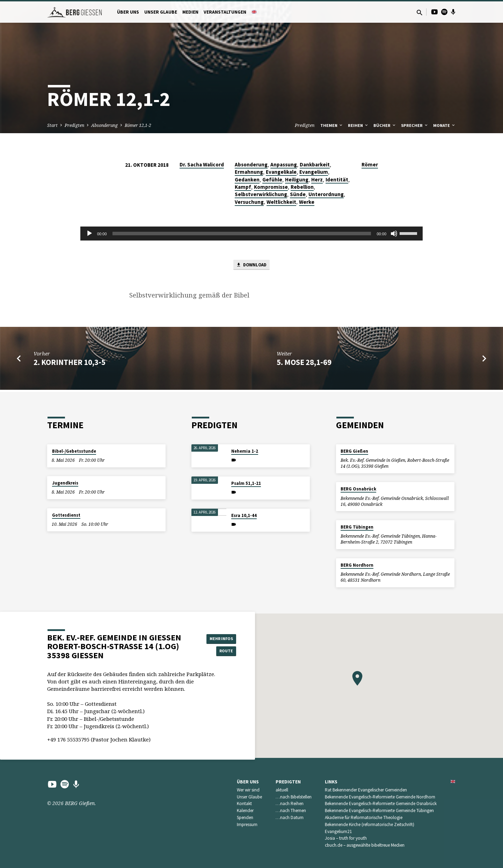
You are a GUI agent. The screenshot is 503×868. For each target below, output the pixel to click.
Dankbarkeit (315, 164)
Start (52, 125)
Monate (444, 125)
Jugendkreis (65, 483)
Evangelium (314, 172)
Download (251, 266)
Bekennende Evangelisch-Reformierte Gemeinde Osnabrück (381, 804)
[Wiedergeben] (89, 234)
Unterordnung (326, 194)
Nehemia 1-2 (245, 451)
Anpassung (284, 164)
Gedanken (247, 180)
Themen (332, 125)
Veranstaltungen (225, 12)
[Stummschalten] (394, 234)
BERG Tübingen (357, 527)
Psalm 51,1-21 (246, 483)
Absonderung (104, 125)
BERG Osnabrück (358, 489)
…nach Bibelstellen (294, 797)
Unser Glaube (161, 12)
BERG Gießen (354, 451)
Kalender (245, 810)
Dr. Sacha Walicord (202, 164)
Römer (370, 164)
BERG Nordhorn (357, 565)
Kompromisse (271, 187)
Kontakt (244, 804)
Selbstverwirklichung (261, 194)
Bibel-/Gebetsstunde (74, 451)
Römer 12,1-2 (138, 125)
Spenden (245, 817)
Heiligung (297, 180)
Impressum (247, 824)
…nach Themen (291, 810)
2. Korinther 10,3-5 (70, 364)
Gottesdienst (66, 515)
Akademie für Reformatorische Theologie (364, 817)
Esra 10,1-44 (244, 515)
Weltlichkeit (281, 202)
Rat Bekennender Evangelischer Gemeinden (366, 790)
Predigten (74, 125)
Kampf (243, 187)
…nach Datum (290, 817)
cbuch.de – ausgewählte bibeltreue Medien (365, 845)
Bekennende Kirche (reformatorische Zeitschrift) (370, 824)
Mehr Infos (219, 638)
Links (331, 782)
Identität (337, 180)
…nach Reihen (290, 804)
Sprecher (415, 125)
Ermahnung (249, 172)
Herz (317, 180)
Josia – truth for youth (346, 838)
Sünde (298, 194)
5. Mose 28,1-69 (304, 364)
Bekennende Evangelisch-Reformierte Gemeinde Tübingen (379, 810)
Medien (190, 12)
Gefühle (272, 180)
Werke (307, 202)
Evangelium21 (338, 831)
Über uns (128, 12)
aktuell (282, 790)
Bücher (385, 125)
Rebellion (302, 187)
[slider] (242, 234)
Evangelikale (281, 172)
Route (219, 652)
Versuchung (249, 202)
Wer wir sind (248, 790)
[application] (251, 234)
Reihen (358, 125)
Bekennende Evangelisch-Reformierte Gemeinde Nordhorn (380, 797)
